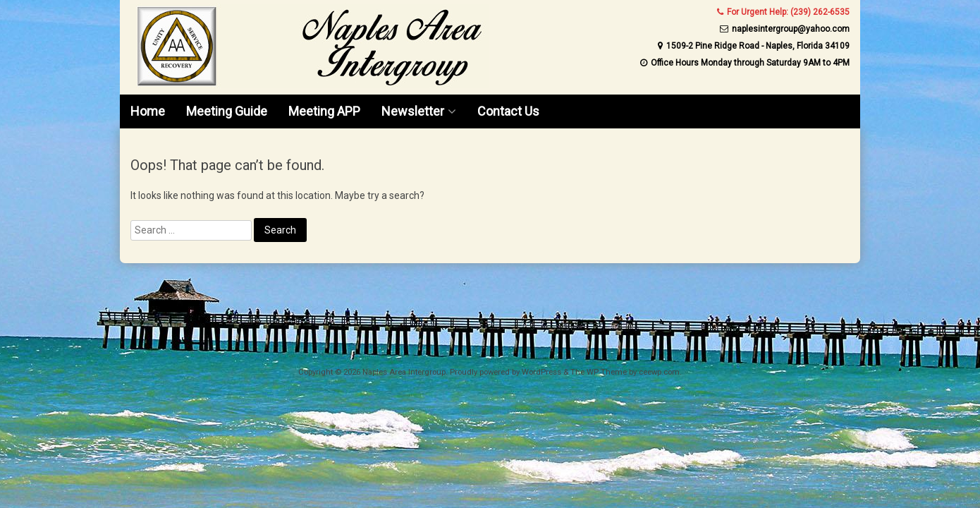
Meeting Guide (227, 111)
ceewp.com (659, 372)
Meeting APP (324, 111)
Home (148, 111)
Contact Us (508, 111)
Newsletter (413, 111)
